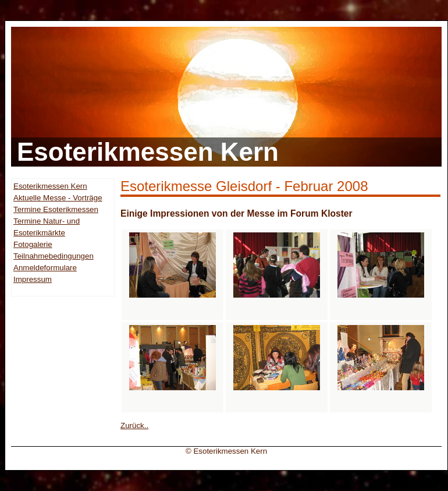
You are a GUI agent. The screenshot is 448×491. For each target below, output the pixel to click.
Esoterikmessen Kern (50, 186)
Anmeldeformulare (45, 268)
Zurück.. (134, 425)
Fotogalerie (33, 244)
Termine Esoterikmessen (56, 209)
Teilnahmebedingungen (54, 256)
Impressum (33, 279)
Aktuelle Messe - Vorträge (58, 198)
